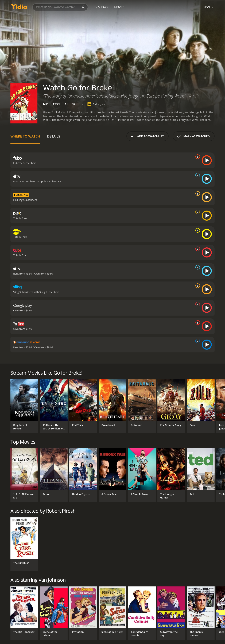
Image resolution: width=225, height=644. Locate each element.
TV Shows (101, 7)
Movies (119, 7)
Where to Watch (25, 136)
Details (54, 136)
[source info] (197, 157)
